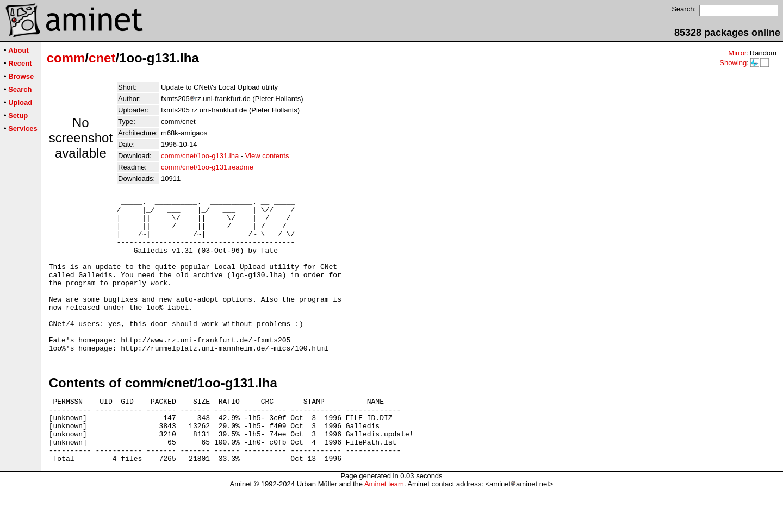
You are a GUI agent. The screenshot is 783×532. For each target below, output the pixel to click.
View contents (267, 156)
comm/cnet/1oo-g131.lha (200, 156)
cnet (102, 58)
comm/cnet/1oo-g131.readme (207, 167)
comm (66, 58)
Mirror (737, 53)
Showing (733, 63)
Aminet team (384, 528)
